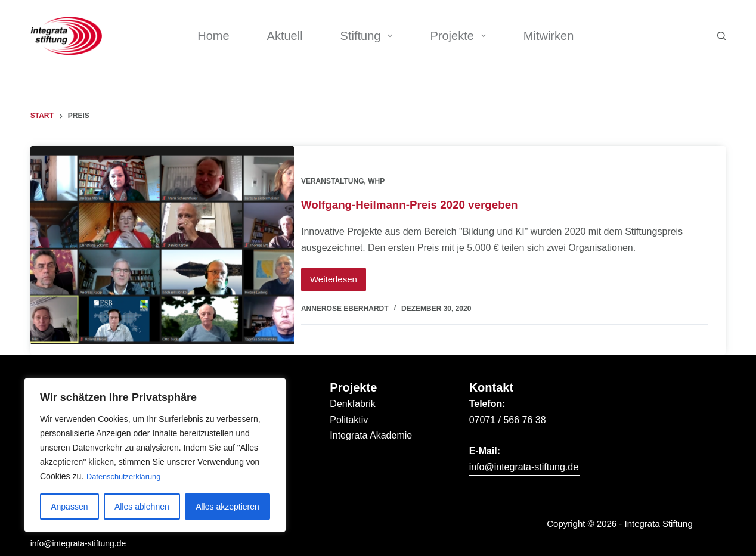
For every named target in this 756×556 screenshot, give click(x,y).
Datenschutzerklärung (127, 477)
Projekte (460, 36)
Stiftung (369, 36)
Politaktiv (349, 409)
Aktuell (285, 36)
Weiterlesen (349, 271)
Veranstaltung (343, 176)
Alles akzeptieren (227, 507)
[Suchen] (721, 36)
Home (213, 36)
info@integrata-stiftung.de (78, 533)
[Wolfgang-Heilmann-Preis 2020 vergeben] (162, 245)
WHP (388, 176)
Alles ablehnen (142, 507)
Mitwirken (549, 36)
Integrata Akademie (371, 425)
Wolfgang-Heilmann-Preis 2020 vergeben (427, 199)
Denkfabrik (352, 393)
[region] (155, 455)
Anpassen (69, 507)
